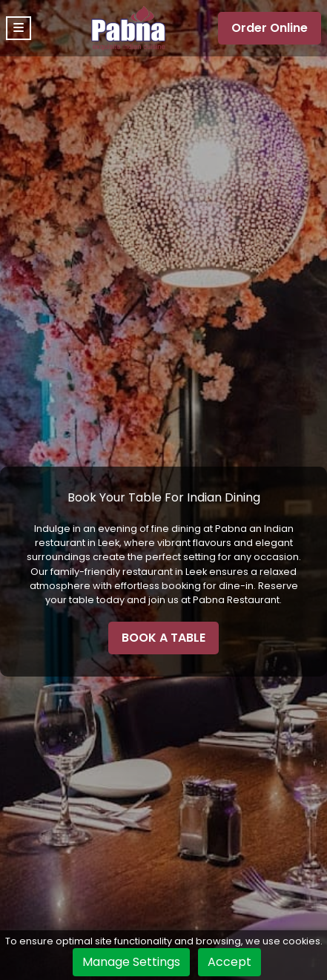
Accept (229, 962)
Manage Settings (131, 962)
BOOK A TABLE (163, 638)
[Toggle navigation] (19, 28)
